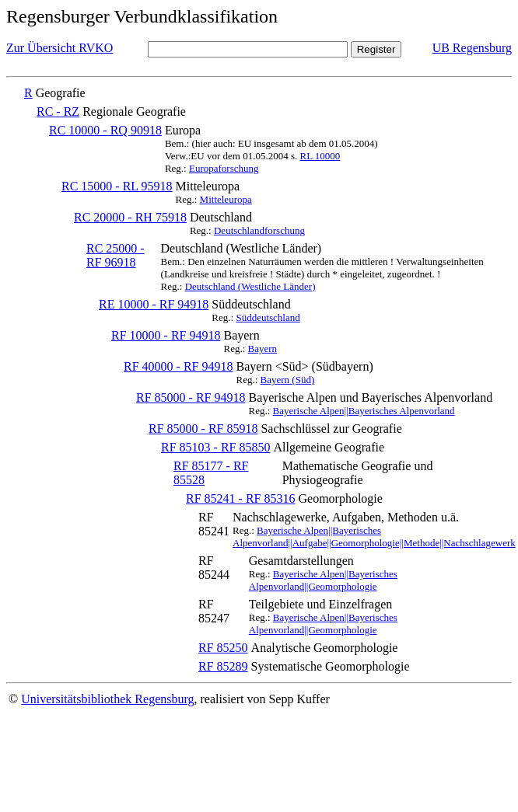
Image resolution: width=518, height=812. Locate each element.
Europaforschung (224, 168)
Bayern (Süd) (288, 380)
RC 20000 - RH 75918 (130, 217)
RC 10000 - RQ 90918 (105, 130)
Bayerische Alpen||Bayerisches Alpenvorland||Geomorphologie (323, 580)
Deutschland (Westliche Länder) (250, 286)
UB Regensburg (472, 48)
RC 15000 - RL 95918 (117, 186)
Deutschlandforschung (259, 230)
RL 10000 (320, 156)
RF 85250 (223, 648)
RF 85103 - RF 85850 (215, 447)
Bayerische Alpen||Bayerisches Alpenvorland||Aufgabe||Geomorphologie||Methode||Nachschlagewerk (374, 537)
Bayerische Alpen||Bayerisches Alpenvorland (364, 411)
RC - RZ (58, 112)
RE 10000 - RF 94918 (154, 304)
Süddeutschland (268, 317)
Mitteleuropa (226, 199)
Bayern (263, 348)
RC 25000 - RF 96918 (115, 255)
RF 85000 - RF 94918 (191, 397)
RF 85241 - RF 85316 (240, 498)
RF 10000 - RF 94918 (166, 335)
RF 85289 (223, 666)
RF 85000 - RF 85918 (203, 429)
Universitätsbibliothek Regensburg (107, 699)
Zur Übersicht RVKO (59, 48)
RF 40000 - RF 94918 (178, 366)
